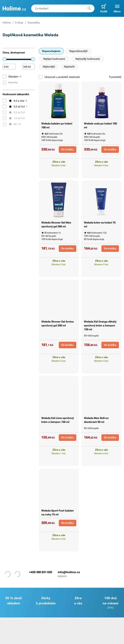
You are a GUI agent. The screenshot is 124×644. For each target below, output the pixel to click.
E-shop (19, 23)
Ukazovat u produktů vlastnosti (59, 77)
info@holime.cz (69, 572)
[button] (117, 8)
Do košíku (67, 149)
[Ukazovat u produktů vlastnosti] (41, 77)
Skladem (12, 77)
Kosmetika (34, 23)
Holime (7, 23)
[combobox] (63, 8)
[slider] (5, 59)
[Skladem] (5, 77)
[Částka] (9, 67)
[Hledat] (89, 8)
